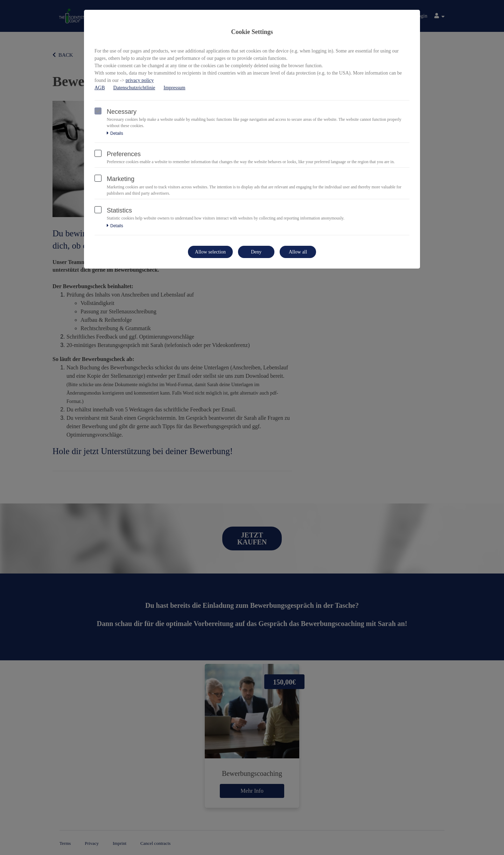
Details (115, 133)
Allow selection (210, 252)
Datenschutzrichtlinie (134, 88)
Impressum (174, 88)
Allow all (298, 252)
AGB (100, 88)
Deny (256, 252)
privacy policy (140, 80)
